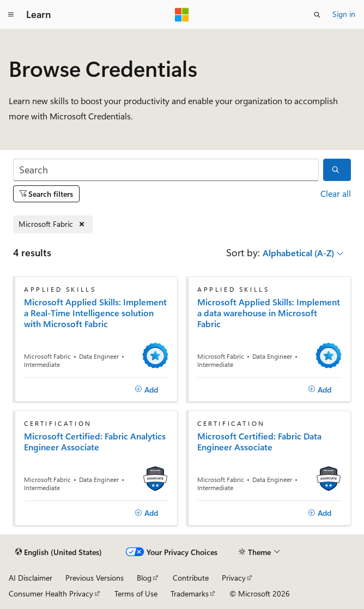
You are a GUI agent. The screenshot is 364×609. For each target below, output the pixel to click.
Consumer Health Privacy (51, 593)
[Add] (146, 390)
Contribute (191, 578)
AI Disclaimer (31, 578)
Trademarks (190, 593)
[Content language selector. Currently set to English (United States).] (59, 552)
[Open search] (317, 15)
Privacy (234, 578)
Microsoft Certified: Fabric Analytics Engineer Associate (95, 442)
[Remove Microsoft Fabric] (53, 224)
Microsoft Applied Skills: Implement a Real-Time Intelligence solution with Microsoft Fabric (95, 313)
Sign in (344, 14)
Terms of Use (136, 593)
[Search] (166, 170)
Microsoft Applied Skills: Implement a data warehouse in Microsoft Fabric (269, 313)
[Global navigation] (11, 15)
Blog (144, 578)
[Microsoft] (182, 15)
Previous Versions (95, 578)
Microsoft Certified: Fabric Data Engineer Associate (259, 442)
